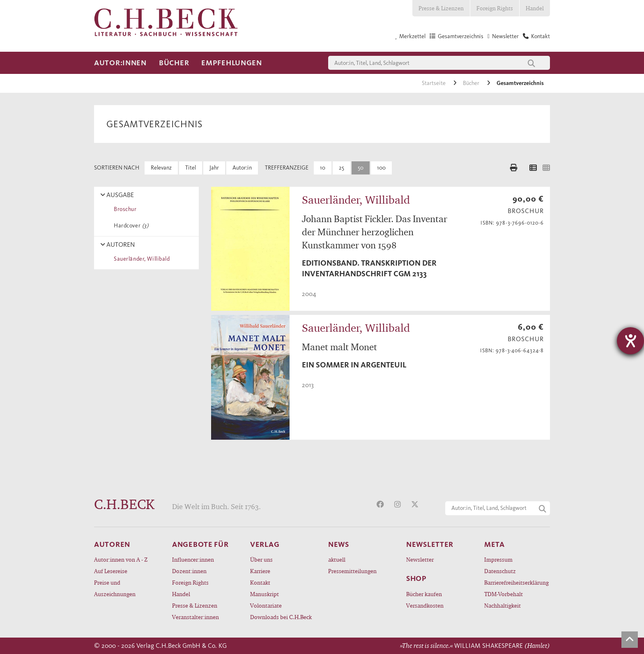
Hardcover (130, 226)
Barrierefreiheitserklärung (516, 582)
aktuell (337, 559)
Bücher (174, 63)
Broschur (124, 209)
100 (381, 168)
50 (361, 168)
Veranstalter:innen (195, 617)
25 (342, 168)
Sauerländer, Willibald (140, 259)
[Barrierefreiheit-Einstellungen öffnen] (630, 341)
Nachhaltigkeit (503, 605)
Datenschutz (500, 571)
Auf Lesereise (111, 571)
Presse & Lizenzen (441, 8)
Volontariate (266, 605)
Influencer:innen (193, 559)
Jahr (214, 168)
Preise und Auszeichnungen (115, 588)
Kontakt (260, 582)
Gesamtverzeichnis (520, 83)
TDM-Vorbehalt (504, 594)
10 (323, 168)
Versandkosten (425, 605)
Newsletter (420, 559)
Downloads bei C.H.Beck (281, 617)
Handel (535, 8)
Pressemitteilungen (352, 571)
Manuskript (264, 594)
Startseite (434, 83)
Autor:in (242, 168)
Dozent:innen (189, 571)
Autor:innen (120, 63)
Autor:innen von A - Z (121, 559)
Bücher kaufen (424, 594)
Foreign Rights (495, 8)
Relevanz (161, 168)
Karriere (260, 571)
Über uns (261, 559)
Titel (191, 168)
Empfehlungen (232, 63)
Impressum (498, 559)
